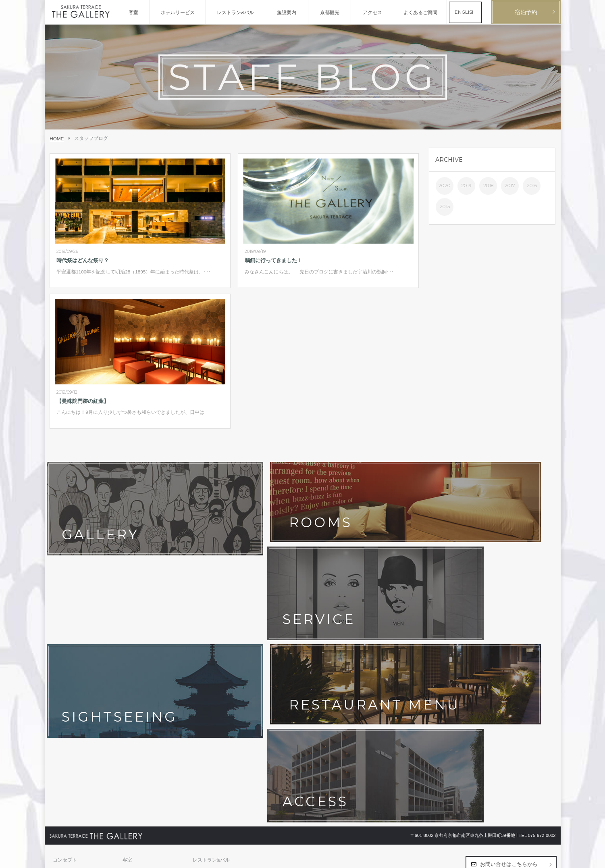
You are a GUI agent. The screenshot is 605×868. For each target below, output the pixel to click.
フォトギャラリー (142, 647)
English (548, 858)
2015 (445, 207)
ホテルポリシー (139, 672)
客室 (127, 634)
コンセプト (65, 634)
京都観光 (62, 659)
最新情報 (132, 659)
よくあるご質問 (210, 659)
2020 (445, 186)
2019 (466, 186)
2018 (488, 186)
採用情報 (132, 684)
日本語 (531, 858)
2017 (510, 186)
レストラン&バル (211, 634)
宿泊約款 (202, 672)
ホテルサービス (70, 647)
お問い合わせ (67, 672)
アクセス (202, 647)
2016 (532, 186)
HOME (57, 139)
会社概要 (62, 684)
